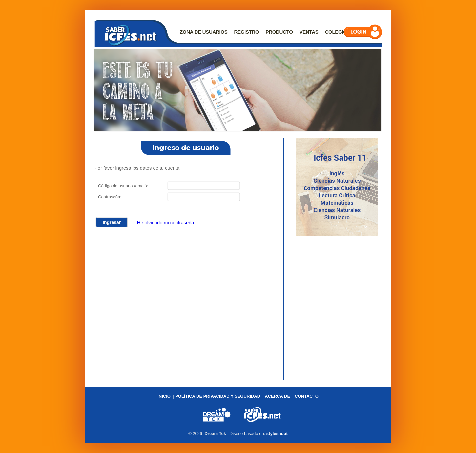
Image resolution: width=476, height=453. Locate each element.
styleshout (277, 433)
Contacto (306, 396)
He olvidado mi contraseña (166, 222)
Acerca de (277, 396)
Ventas (309, 32)
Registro (247, 32)
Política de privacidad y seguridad (218, 396)
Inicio (164, 396)
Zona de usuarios (204, 32)
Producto (279, 32)
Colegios (338, 32)
